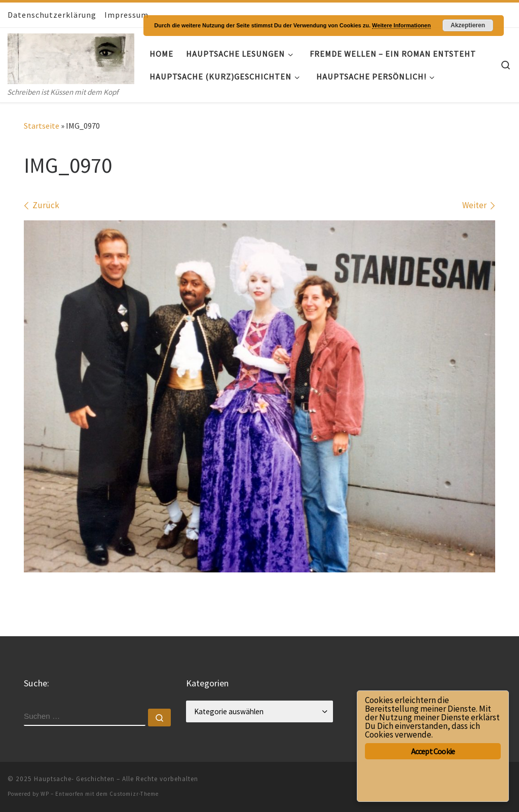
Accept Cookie (433, 751)
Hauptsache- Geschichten (74, 779)
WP (45, 794)
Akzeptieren (468, 25)
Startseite (42, 126)
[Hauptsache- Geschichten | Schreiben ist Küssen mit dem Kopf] (71, 56)
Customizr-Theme (134, 794)
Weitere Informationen (401, 25)
